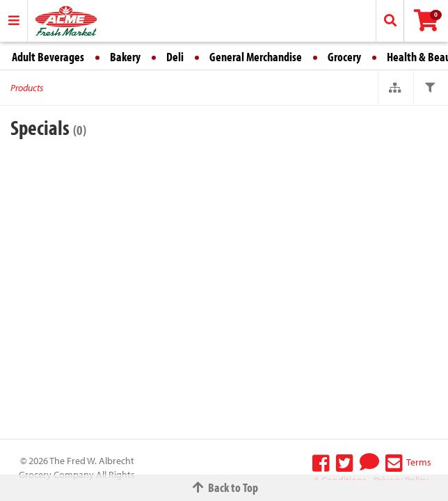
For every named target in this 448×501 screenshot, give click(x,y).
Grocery (344, 57)
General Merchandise (256, 57)
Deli (175, 57)
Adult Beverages (48, 57)
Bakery (125, 57)
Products (27, 88)
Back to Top (224, 487)
